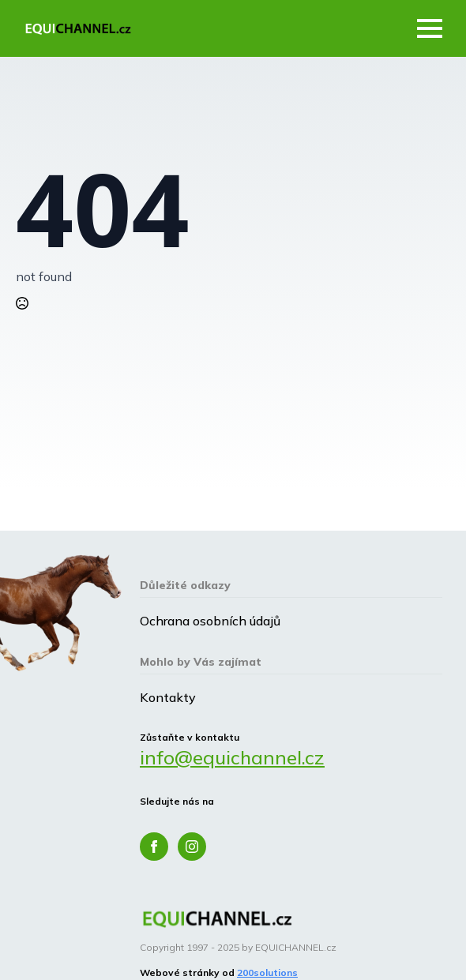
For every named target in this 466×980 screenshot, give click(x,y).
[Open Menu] (430, 28)
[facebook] (154, 847)
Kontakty (168, 697)
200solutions (267, 972)
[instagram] (192, 847)
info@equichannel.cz (232, 757)
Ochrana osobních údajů (210, 621)
